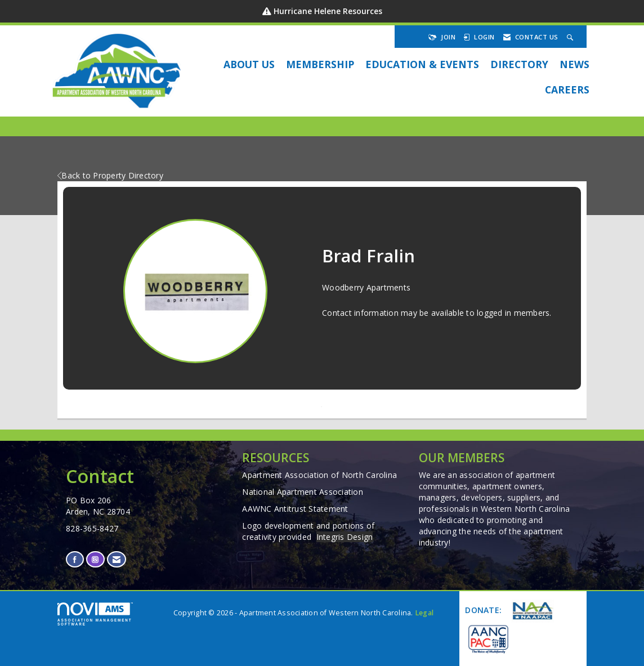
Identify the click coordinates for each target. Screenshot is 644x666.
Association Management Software (95, 614)
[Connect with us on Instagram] (95, 559)
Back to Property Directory (110, 175)
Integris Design (345, 537)
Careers (567, 90)
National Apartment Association (303, 492)
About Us (249, 64)
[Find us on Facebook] (75, 559)
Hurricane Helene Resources (328, 11)
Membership (320, 64)
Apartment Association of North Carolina (319, 475)
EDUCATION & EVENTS (422, 64)
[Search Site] (571, 37)
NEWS (574, 64)
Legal (424, 613)
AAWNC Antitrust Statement (295, 509)
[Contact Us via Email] (117, 559)
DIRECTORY (519, 64)
